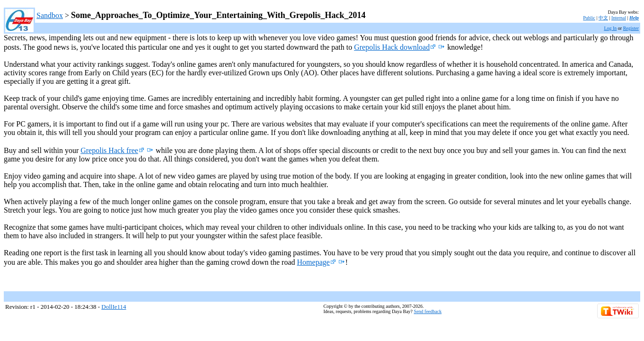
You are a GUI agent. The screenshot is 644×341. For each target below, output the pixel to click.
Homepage (317, 262)
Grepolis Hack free (112, 150)
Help (634, 18)
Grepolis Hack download (395, 47)
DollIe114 (114, 307)
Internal (619, 18)
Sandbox (50, 15)
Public (589, 18)
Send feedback (428, 311)
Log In (610, 28)
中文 (603, 18)
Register (631, 28)
